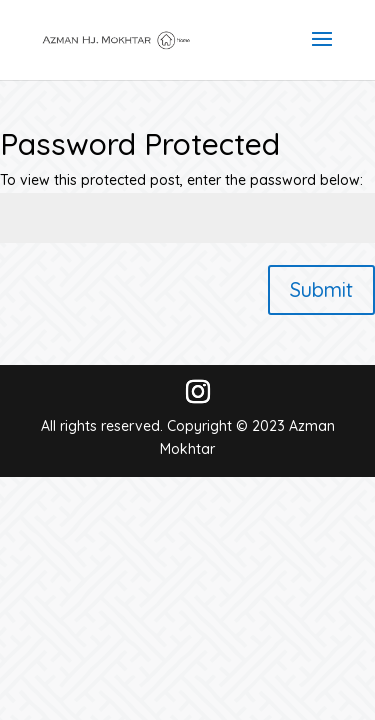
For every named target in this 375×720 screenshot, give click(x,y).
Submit (321, 289)
